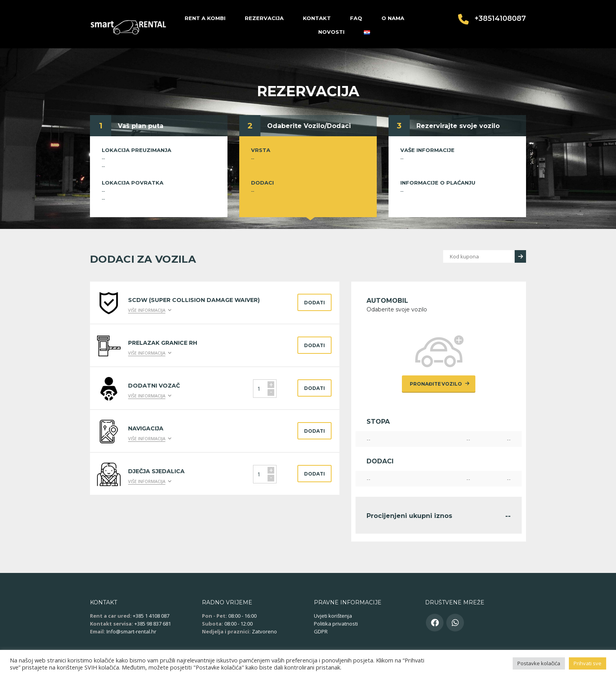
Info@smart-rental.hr (131, 631)
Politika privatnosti (336, 624)
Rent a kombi (205, 18)
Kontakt (317, 18)
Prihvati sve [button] (588, 663)
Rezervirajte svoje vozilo (458, 126)
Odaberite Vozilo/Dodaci (309, 126)
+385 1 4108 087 (151, 616)
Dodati (314, 303)
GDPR (321, 631)
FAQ (356, 18)
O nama (393, 18)
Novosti (331, 32)
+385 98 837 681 (153, 624)
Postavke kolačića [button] (539, 663)
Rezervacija (264, 18)
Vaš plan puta (141, 126)
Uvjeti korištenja (333, 616)
